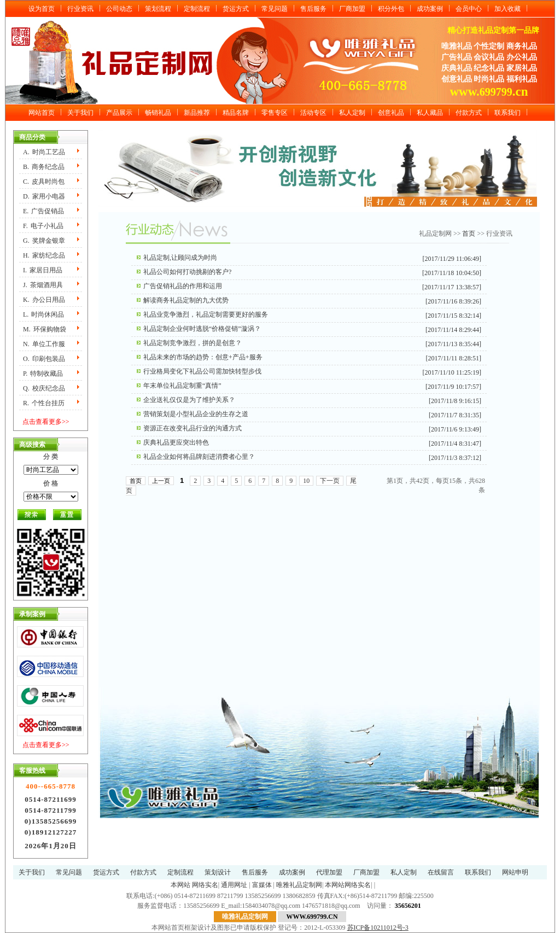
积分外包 (391, 9)
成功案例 (430, 9)
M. (45, 329)
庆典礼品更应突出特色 (173, 442)
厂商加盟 (352, 9)
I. (43, 270)
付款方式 (469, 113)
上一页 (161, 481)
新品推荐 (197, 113)
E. (43, 211)
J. (43, 285)
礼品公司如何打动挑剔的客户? (184, 272)
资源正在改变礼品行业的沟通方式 (189, 428)
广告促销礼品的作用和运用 (179, 286)
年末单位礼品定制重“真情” (179, 386)
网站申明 (515, 872)
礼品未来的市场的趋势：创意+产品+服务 (200, 357)
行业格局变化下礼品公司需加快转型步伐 (199, 371)
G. (44, 241)
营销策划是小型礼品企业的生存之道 (192, 414)
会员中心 (469, 9)
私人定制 (352, 113)
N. (44, 344)
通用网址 (234, 885)
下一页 (330, 481)
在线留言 (441, 872)
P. (43, 374)
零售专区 (275, 113)
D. (44, 196)
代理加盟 (329, 872)
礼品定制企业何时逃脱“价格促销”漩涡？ (199, 329)
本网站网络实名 (348, 885)
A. (44, 152)
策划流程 (158, 9)
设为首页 (42, 9)
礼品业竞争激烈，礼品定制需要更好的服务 (202, 314)
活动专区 (313, 113)
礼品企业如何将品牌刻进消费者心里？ (196, 457)
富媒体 (262, 885)
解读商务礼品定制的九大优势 (183, 300)
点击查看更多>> (46, 422)
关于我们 (80, 113)
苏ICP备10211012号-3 (378, 928)
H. (44, 255)
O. (44, 359)
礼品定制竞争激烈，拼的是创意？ (189, 343)
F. (43, 226)
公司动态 (119, 9)
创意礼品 (391, 113)
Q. (44, 388)
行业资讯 (80, 9)
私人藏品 (430, 113)
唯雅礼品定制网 (299, 885)
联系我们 (507, 113)
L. (43, 314)
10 (306, 481)
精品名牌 (236, 113)
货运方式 (236, 9)
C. (44, 182)
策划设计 (218, 872)
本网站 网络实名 (194, 885)
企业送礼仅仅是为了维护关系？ (186, 400)
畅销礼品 (158, 113)
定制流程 (197, 9)
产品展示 (119, 113)
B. (44, 167)
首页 (469, 234)
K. (44, 300)
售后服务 (313, 9)
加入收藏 (507, 9)
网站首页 (42, 113)
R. (44, 403)
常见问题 (275, 9)
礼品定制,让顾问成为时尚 (177, 258)
